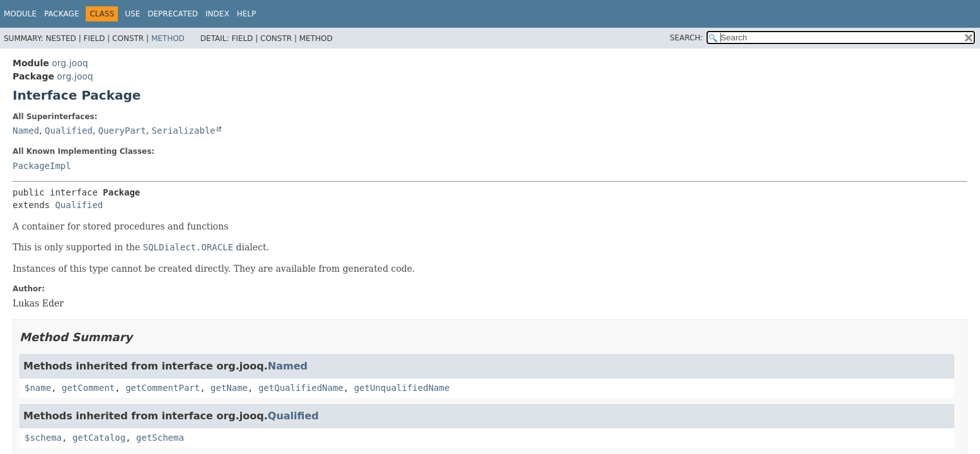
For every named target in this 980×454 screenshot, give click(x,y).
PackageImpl (42, 166)
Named (26, 131)
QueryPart (122, 131)
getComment (88, 388)
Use (132, 14)
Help (247, 14)
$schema (43, 438)
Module (20, 14)
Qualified (69, 131)
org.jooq (70, 63)
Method (168, 38)
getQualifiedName (301, 388)
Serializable (184, 131)
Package (61, 14)
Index (217, 14)
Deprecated (173, 14)
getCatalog (99, 438)
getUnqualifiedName (402, 388)
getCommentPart (163, 388)
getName (229, 388)
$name (38, 388)
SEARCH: (687, 38)
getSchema (160, 438)
